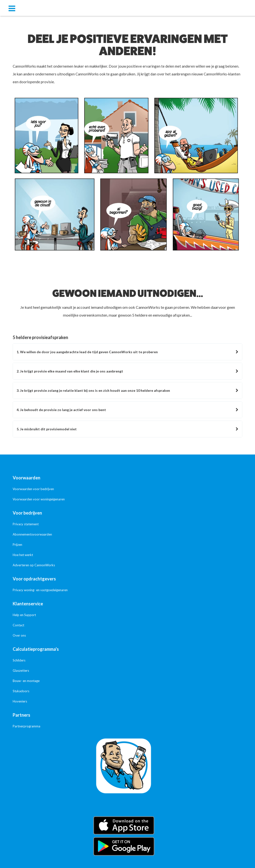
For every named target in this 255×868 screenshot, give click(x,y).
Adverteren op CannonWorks (34, 565)
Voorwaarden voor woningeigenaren (39, 499)
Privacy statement (26, 524)
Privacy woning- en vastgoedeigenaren (40, 590)
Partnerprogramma (27, 726)
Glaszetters (21, 671)
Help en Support (24, 615)
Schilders (19, 660)
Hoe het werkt (23, 555)
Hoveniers (20, 701)
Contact (18, 625)
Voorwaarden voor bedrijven (33, 489)
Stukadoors (21, 691)
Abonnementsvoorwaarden (32, 534)
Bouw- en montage (26, 681)
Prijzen (17, 545)
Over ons (19, 635)
